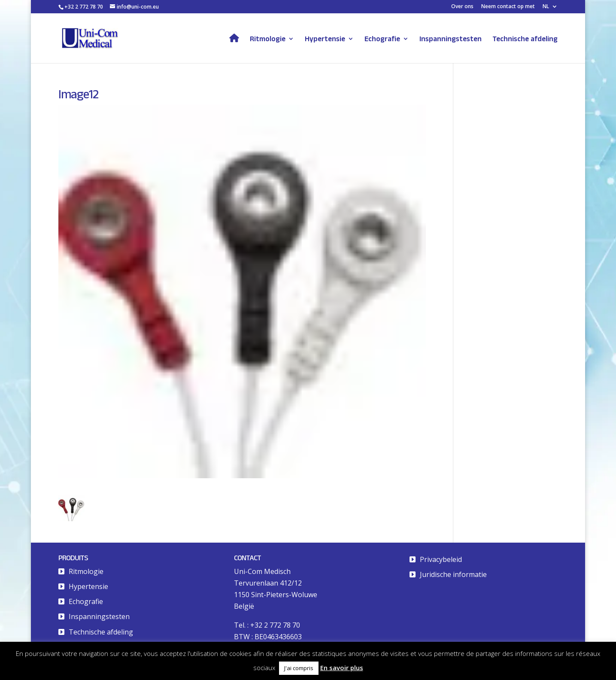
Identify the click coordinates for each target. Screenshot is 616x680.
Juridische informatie (453, 574)
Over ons (462, 7)
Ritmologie (268, 39)
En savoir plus (342, 668)
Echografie (382, 39)
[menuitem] (550, 8)
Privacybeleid (441, 559)
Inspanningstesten (451, 39)
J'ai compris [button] (299, 668)
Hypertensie (325, 39)
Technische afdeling (525, 39)
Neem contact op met (508, 7)
